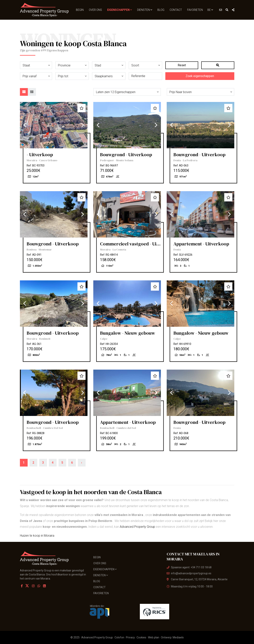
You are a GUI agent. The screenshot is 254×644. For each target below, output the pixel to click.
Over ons (95, 10)
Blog (161, 10)
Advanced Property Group (137, 527)
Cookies (141, 637)
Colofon (119, 637)
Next (83, 125)
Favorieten (195, 10)
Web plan (154, 637)
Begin (80, 10)
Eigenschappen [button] (120, 10)
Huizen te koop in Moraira (37, 536)
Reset (182, 65)
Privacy (130, 637)
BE (210, 10)
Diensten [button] (145, 10)
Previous (25, 125)
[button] (127, 92)
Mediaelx (178, 637)
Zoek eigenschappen (200, 76)
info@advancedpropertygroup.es (189, 573)
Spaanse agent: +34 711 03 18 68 (189, 567)
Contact (176, 10)
